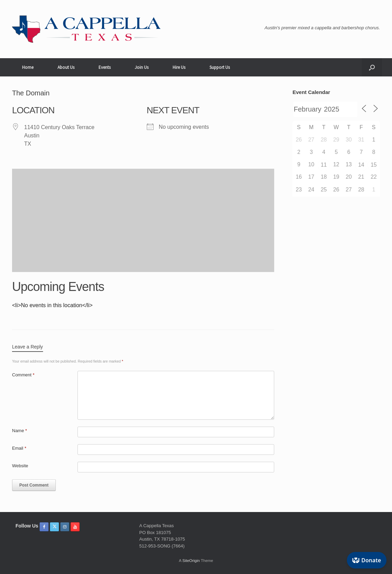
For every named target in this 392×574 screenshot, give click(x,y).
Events (105, 67)
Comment (23, 375)
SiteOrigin (191, 561)
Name (19, 431)
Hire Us (179, 67)
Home (28, 67)
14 (361, 165)
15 (374, 165)
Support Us (220, 67)
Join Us (142, 67)
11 (324, 165)
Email (19, 448)
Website (20, 466)
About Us (66, 67)
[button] (372, 67)
